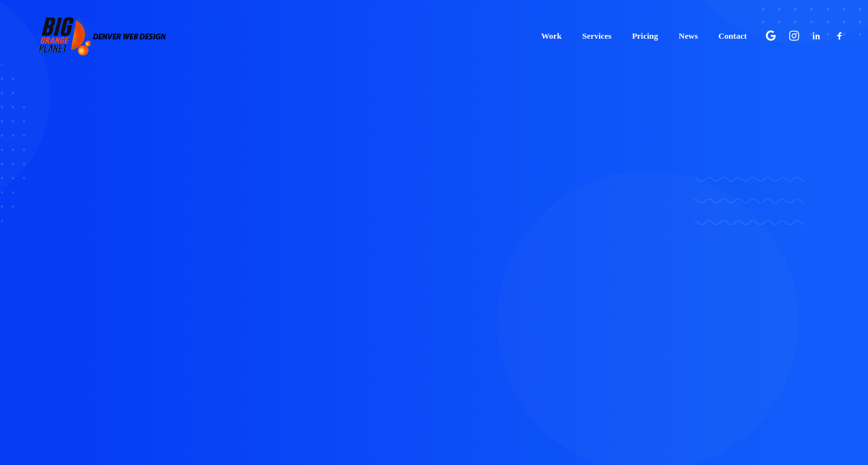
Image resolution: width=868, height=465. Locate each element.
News (688, 32)
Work (551, 32)
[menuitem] (551, 32)
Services (597, 32)
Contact (732, 32)
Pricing (645, 32)
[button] (773, 32)
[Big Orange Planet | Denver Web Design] (87, 32)
